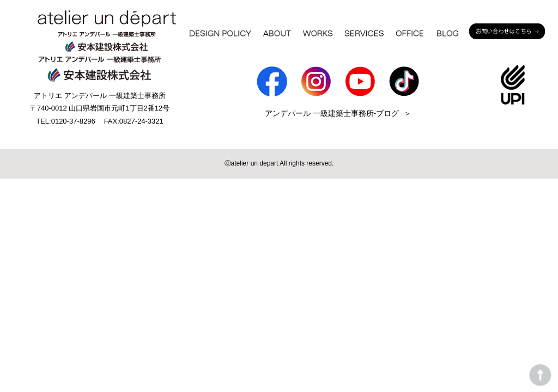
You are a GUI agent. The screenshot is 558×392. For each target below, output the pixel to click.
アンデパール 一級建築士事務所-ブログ (332, 113)
